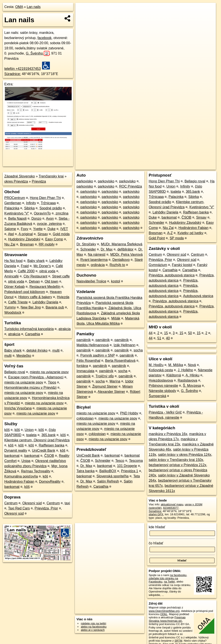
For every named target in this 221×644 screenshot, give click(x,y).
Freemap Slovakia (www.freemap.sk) (167, 619)
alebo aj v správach (93, 630)
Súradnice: (13, 74)
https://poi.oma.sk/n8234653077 (196, 155)
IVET (64, 229)
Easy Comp (54, 239)
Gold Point (157, 238)
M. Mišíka (176, 365)
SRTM (178, 641)
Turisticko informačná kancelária (29, 329)
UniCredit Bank (44, 450)
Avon (50, 219)
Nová (192, 365)
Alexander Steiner (111, 392)
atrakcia (65, 329)
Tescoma (136, 461)
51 (159, 338)
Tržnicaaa (48, 203)
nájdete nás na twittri (93, 623)
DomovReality (50, 482)
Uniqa (26, 461)
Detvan (34, 281)
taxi (67, 503)
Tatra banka (85, 471)
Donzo (36, 219)
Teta (137, 476)
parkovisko (85, 181)
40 (168, 338)
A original (26, 234)
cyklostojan (85, 418)
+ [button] (83, 10)
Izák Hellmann (124, 345)
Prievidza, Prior (46, 508)
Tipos (52, 382)
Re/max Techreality (36, 471)
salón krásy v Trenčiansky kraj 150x (176, 460)
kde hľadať (157, 527)
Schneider (88, 249)
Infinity (31, 203)
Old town (51, 281)
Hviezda (63, 297)
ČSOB (49, 456)
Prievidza (39, 181)
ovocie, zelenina (49, 224)
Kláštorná (174, 375)
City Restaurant (35, 276)
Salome (10, 229)
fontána (82, 366)
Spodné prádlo (51, 208)
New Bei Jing (31, 307)
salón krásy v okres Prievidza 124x (185, 455)
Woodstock (13, 313)
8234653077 (171, 508)
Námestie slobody (162, 391)
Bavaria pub (55, 307)
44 (151, 333)
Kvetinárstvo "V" (17, 213)
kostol (116, 281)
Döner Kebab (14, 287)
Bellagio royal (15, 372)
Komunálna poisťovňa (21, 476)
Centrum (11, 503)
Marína (115, 381)
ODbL (164, 614)
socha (138, 350)
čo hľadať (156, 543)
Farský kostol (182, 265)
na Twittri (169, 582)
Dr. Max (107, 249)
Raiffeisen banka (51, 445)
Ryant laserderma (94, 260)
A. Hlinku (193, 375)
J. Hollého (185, 370)
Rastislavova (187, 380)
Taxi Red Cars (19, 508)
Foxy (25, 229)
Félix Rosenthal (88, 361)
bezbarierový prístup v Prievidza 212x (178, 465)
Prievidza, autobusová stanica (172, 275)
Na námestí (97, 255)
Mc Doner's (42, 266)
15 (166, 333)
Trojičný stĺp (105, 376)
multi (56, 350)
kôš (7, 430)
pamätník (84, 340)
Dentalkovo (121, 260)
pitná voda (47, 271)
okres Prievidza (16, 181)
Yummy (10, 307)
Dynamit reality (16, 450)
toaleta (31, 435)
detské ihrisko (37, 350)
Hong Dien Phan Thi (45, 198)
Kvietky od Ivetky (190, 233)
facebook (45, 38)
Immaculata (85, 371)
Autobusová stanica (198, 296)
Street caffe (61, 276)
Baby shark (36, 261)
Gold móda (61, 234)
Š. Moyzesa (192, 386)
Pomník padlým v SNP (98, 355)
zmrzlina (62, 213)
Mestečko (24, 356)
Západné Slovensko (20, 176)
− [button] (83, 17)
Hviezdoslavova (161, 380)
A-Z (170, 233)
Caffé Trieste (18, 302)
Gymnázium (158, 265)
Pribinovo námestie (163, 386)
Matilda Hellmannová (92, 345)
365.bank (49, 435)
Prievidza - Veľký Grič (165, 412)
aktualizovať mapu (172, 504)
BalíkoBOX (108, 471)
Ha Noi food (13, 261)
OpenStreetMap (141, 155)
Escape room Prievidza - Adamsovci (36, 377)
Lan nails (34, 7)
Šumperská (157, 396)
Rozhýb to (117, 265)
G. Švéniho (38, 53)
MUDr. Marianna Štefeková (122, 244)
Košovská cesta (161, 370)
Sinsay (43, 234)
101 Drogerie (127, 466)
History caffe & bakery (35, 297)
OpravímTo (42, 213)
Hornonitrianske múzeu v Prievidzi (30, 388)
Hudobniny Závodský (24, 239)
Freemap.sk (164, 155)
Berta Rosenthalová (120, 361)
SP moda (177, 238)
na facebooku (178, 575)
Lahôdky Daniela (45, 302)
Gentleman (13, 203)
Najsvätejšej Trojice (91, 281)
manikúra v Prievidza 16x (168, 434)
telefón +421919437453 (23, 69)
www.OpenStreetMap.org (164, 611)
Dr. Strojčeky (86, 244)
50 (190, 333)
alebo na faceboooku (94, 627)
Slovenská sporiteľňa (113, 476)
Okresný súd (32, 503)
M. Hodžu (156, 365)
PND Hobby (129, 413)
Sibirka (29, 208)
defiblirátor (125, 249)
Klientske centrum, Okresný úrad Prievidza (37, 440)
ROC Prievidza (131, 186)
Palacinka (12, 208)
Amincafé (12, 276)
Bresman (27, 244)
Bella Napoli (17, 219)
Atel (11, 234)
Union (29, 430)
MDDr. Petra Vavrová (126, 255)
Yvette (38, 229)
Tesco (120, 461)
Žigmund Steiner (105, 386)
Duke (51, 229)
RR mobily (47, 244)
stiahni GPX (156, 514)
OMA (19, 7)
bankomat (12, 456)
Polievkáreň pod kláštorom (25, 292)
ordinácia (98, 265)
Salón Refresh (108, 481)
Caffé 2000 (26, 271)
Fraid (25, 266)
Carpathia (32, 334)
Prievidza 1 (130, 471)
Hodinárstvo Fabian (19, 482)
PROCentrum (15, 198)
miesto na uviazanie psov (49, 372)
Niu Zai (10, 244)
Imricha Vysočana (18, 408)
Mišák (116, 318)
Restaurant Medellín (45, 287)
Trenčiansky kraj (51, 176)
